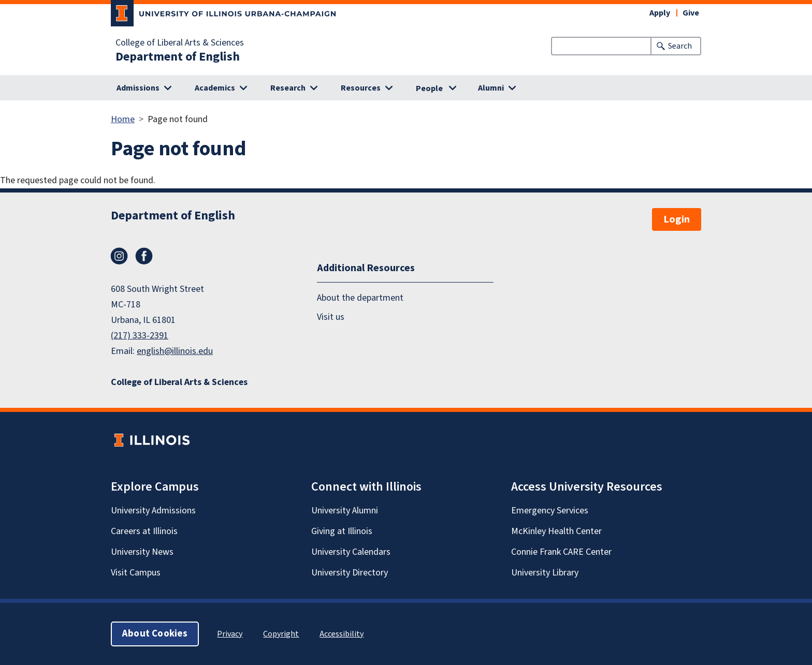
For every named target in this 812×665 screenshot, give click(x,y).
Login (677, 219)
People (429, 88)
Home (123, 119)
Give (691, 13)
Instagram (119, 256)
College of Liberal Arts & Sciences (180, 43)
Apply (660, 13)
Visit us (331, 317)
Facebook (144, 256)
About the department (360, 298)
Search (680, 46)
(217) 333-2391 (140, 336)
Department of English (178, 57)
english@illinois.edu (175, 351)
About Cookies (155, 634)
